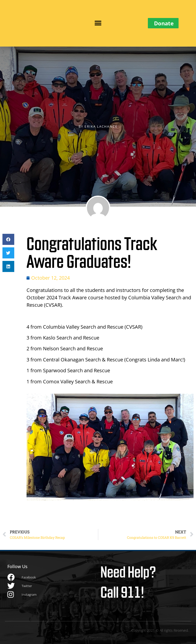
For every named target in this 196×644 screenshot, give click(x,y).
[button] (98, 23)
